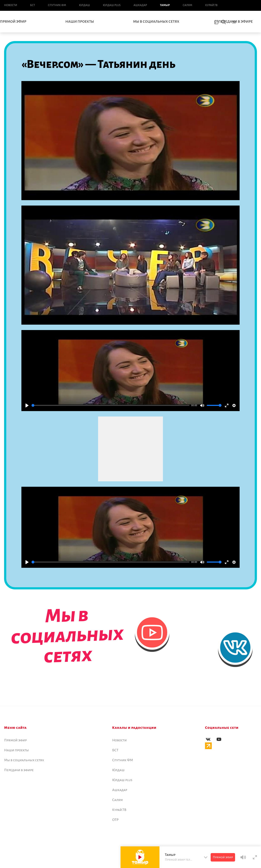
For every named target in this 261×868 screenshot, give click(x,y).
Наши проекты (80, 22)
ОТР (115, 820)
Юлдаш (85, 5)
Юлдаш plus (112, 5)
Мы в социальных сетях (156, 22)
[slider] (111, 405)
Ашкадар (140, 5)
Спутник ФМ (57, 5)
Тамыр (165, 5)
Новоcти (11, 5)
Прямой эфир (15, 740)
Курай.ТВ (211, 5)
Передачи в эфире (19, 770)
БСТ (32, 5)
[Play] (27, 405)
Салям (188, 5)
